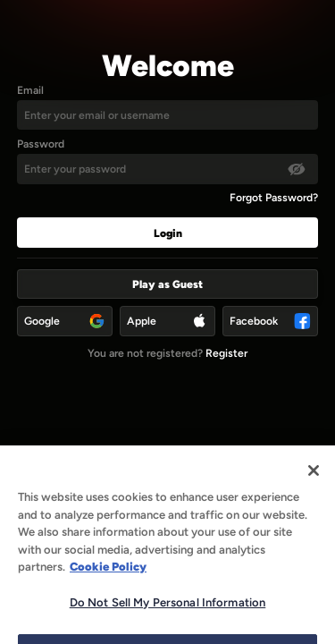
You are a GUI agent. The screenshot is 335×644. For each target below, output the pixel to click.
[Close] (314, 484)
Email (30, 90)
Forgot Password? (274, 197)
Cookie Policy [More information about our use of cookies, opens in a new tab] (108, 580)
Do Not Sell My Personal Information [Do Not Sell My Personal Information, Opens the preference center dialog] (168, 615)
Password (41, 144)
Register (226, 353)
